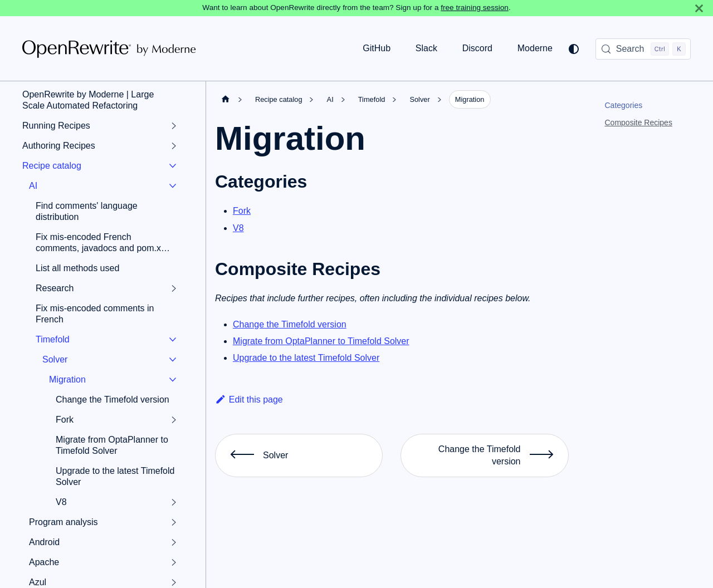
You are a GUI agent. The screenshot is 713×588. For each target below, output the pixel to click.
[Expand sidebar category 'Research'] (174, 288)
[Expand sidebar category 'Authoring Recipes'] (174, 146)
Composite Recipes (639, 122)
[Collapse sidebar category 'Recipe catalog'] (173, 166)
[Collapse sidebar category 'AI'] (173, 186)
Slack (426, 48)
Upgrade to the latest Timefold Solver (306, 358)
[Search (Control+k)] (643, 49)
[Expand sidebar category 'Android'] (174, 542)
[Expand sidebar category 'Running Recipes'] (174, 126)
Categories (624, 105)
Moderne (535, 48)
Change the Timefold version (290, 324)
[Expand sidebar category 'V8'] (174, 502)
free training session (475, 8)
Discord (477, 48)
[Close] (699, 8)
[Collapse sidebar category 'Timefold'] (173, 340)
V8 (238, 228)
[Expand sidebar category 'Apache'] (174, 562)
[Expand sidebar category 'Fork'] (174, 420)
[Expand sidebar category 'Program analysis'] (174, 522)
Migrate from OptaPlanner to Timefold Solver (321, 341)
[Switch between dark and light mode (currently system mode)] (574, 49)
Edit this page (249, 400)
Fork (242, 211)
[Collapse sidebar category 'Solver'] (173, 360)
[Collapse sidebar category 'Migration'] (173, 380)
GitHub (377, 48)
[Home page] (226, 99)
